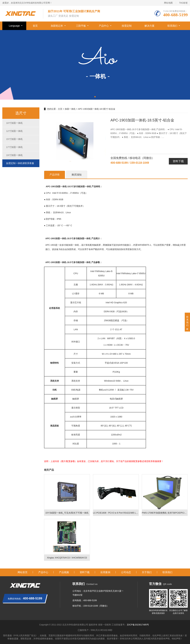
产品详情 (55, 175)
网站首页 (23, 572)
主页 (60, 109)
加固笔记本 (57, 26)
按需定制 (127, 26)
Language (14, 26)
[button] (95, 97)
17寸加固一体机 (14, 147)
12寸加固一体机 (14, 131)
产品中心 (104, 26)
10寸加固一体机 (14, 123)
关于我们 (147, 572)
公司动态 (126, 572)
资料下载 (178, 161)
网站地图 (168, 3)
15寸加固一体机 (14, 139)
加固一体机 (70, 109)
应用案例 (105, 572)
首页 (35, 26)
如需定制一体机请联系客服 (20, 163)
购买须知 (77, 175)
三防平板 (81, 26)
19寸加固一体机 (14, 155)
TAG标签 (183, 3)
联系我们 (172, 26)
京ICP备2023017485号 (138, 625)
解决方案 (150, 26)
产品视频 (64, 572)
